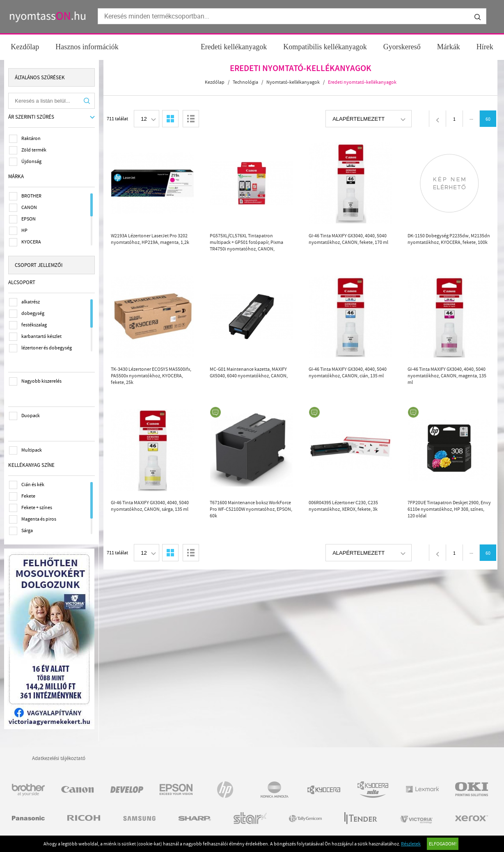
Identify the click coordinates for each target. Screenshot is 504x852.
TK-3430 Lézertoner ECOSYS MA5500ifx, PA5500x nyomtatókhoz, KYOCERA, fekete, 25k (151, 376)
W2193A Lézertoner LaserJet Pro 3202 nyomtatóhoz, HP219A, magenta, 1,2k (150, 239)
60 (488, 119)
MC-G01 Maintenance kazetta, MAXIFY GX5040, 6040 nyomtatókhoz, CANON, (249, 372)
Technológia (246, 82)
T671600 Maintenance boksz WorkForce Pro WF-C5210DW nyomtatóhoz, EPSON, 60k (251, 509)
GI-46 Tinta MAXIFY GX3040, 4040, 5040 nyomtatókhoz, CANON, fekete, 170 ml (349, 239)
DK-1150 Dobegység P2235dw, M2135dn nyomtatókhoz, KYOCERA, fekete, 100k (449, 239)
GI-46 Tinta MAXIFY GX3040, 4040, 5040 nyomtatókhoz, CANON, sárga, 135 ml (150, 506)
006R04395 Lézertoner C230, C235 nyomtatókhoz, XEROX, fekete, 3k (344, 506)
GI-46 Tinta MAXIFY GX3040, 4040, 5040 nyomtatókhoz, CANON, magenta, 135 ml (447, 376)
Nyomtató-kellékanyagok (293, 82)
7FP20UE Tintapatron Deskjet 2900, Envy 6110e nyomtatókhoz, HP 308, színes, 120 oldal (450, 509)
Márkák (449, 47)
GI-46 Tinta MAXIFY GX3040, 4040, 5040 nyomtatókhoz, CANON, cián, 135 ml (348, 372)
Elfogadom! (443, 844)
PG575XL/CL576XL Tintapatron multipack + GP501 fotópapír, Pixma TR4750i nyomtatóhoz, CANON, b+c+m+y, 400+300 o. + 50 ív (247, 242)
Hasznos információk (87, 47)
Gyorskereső (402, 47)
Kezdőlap (25, 47)
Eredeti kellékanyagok (234, 47)
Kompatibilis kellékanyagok (325, 47)
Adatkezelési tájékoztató (59, 757)
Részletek (411, 844)
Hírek (485, 47)
